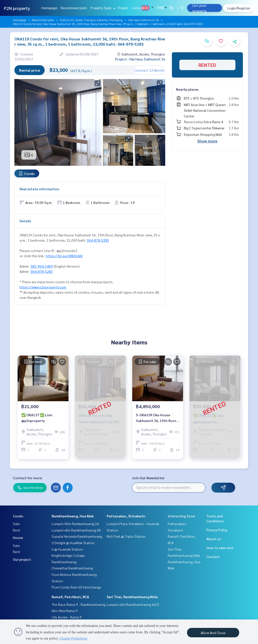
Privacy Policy (217, 530)
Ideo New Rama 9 (65, 611)
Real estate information (39, 189)
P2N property (17, 8)
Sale (16, 524)
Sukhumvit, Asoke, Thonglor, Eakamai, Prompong (91, 20)
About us (214, 539)
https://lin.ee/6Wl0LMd (64, 256)
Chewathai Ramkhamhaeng (72, 568)
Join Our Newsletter (148, 478)
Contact (138, 8)
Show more (207, 141)
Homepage (49, 8)
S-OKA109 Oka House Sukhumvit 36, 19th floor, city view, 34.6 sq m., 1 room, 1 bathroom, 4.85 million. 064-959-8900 (157, 420)
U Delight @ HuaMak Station (73, 543)
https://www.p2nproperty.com (43, 287)
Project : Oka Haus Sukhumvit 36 (140, 59)
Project (123, 8)
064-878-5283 (98, 240)
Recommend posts (74, 8)
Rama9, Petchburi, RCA (70, 597)
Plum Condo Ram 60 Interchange (76, 587)
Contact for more (27, 478)
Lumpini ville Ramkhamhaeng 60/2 (133, 604)
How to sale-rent (220, 548)
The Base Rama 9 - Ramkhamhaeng (79, 604)
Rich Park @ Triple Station (126, 536)
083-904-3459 (42, 266)
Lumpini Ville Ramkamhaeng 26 (75, 524)
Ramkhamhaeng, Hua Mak (73, 516)
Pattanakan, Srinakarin (126, 516)
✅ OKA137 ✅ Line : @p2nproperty (37, 420)
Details (25, 221)
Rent (16, 530)
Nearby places (187, 89)
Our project (22, 559)
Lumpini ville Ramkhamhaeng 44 (76, 530)
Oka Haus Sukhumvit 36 (144, 20)
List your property (200, 8)
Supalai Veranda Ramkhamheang (77, 536)
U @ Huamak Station (67, 549)
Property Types (102, 8)
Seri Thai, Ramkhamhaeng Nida (132, 597)
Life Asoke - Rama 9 (67, 617)
